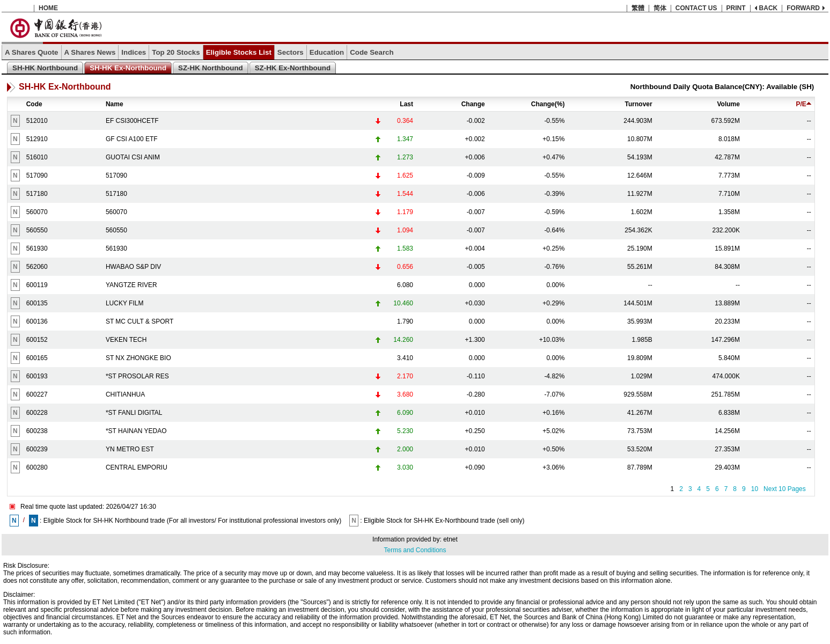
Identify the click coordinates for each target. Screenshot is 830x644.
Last (406, 104)
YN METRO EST (130, 449)
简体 (660, 8)
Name (115, 104)
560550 (37, 230)
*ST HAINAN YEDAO (136, 431)
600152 (37, 340)
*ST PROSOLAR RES (137, 376)
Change (473, 104)
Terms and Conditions (415, 550)
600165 (37, 358)
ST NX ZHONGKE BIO (138, 358)
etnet (450, 539)
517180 (37, 194)
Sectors (291, 52)
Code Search (372, 52)
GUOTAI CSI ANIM (133, 157)
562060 (37, 267)
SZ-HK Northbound (211, 68)
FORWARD (803, 8)
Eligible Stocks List (239, 52)
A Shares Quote (32, 52)
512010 (37, 121)
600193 (37, 376)
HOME (48, 8)
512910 (37, 139)
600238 (37, 431)
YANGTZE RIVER (131, 285)
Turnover (639, 104)
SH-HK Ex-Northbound (128, 68)
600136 (37, 321)
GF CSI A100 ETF (132, 139)
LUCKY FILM (124, 303)
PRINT (736, 8)
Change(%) (548, 104)
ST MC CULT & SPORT (139, 321)
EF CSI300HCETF (132, 121)
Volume (728, 104)
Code (34, 104)
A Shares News (90, 52)
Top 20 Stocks (176, 52)
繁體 (638, 8)
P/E (803, 104)
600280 (37, 467)
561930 (37, 248)
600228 (37, 413)
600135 (37, 303)
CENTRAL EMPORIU (137, 467)
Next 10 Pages (785, 489)
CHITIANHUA (125, 394)
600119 (37, 285)
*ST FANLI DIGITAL (134, 413)
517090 (37, 175)
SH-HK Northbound (45, 68)
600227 (37, 394)
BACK (769, 8)
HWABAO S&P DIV (133, 267)
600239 (37, 449)
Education (327, 52)
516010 (37, 157)
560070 (37, 212)
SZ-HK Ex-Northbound (293, 68)
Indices (134, 52)
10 (755, 489)
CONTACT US (696, 8)
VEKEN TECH (126, 340)
